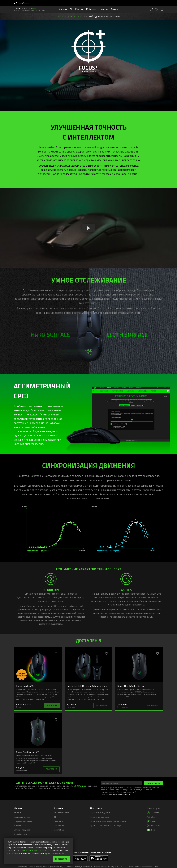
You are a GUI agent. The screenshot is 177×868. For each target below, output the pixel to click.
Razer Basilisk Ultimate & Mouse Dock (87, 686)
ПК (71, 9)
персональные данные (54, 853)
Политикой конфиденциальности (116, 794)
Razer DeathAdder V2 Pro (131, 686)
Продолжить (61, 859)
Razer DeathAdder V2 (27, 752)
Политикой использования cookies (36, 850)
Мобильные (92, 9)
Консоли (79, 9)
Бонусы (115, 9)
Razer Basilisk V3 (25, 686)
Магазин (63, 9)
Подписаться (154, 783)
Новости (104, 9)
